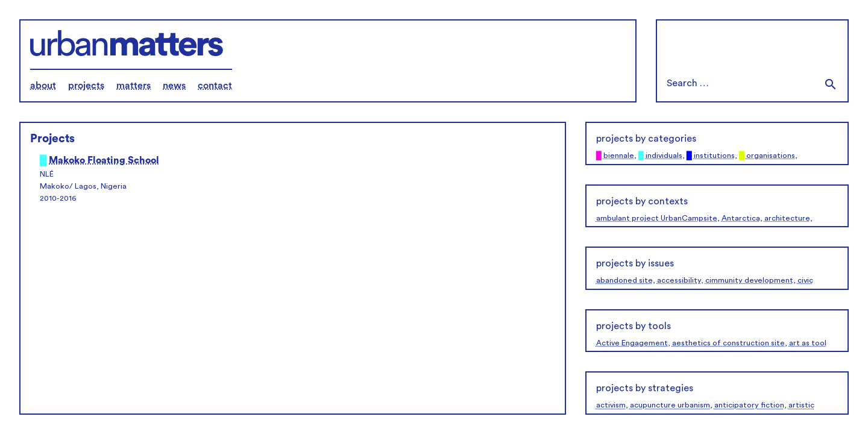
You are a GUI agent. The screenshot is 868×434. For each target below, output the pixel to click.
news (174, 86)
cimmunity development (749, 280)
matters (134, 86)
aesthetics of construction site (728, 343)
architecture (787, 218)
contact (215, 86)
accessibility (679, 280)
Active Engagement (632, 343)
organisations (771, 156)
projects (86, 86)
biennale (619, 156)
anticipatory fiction (749, 405)
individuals (664, 156)
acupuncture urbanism (670, 405)
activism (611, 405)
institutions (714, 156)
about (43, 86)
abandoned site (624, 280)
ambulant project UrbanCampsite (657, 218)
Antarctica (741, 218)
